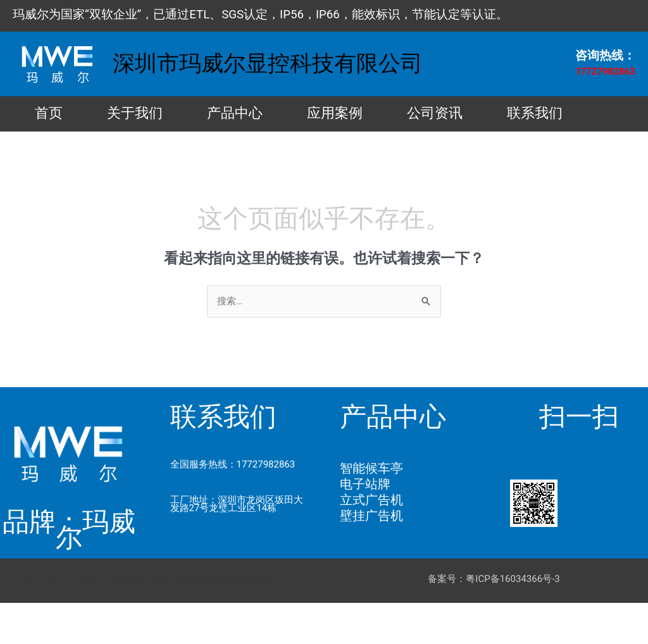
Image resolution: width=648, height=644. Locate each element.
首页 (58, 115)
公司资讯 (520, 115)
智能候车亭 (371, 509)
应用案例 (401, 115)
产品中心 (282, 115)
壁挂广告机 (371, 557)
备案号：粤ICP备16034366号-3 (494, 620)
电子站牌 (365, 525)
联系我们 (72, 153)
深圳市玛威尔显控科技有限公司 (268, 64)
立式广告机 (371, 541)
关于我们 (163, 115)
